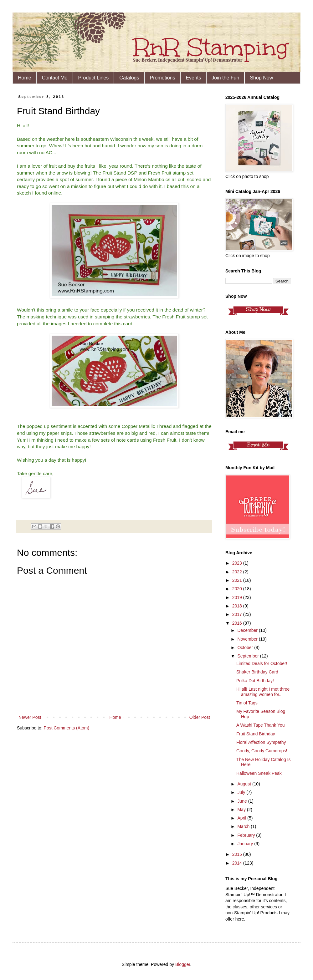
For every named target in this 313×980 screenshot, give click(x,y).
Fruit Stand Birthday (256, 734)
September (249, 656)
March (244, 826)
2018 (238, 606)
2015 (238, 854)
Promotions (163, 78)
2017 (238, 614)
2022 (238, 572)
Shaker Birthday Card (257, 672)
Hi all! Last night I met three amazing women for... (263, 692)
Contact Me (55, 78)
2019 (238, 597)
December (248, 630)
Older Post (200, 717)
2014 (238, 863)
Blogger (183, 964)
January (246, 844)
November (248, 639)
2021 (238, 580)
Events (193, 78)
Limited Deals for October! (262, 663)
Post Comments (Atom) (67, 728)
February (247, 835)
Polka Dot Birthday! (255, 681)
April (242, 818)
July (242, 792)
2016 (238, 623)
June (243, 801)
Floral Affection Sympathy (261, 742)
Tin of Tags (247, 703)
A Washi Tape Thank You (261, 725)
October (246, 647)
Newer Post (30, 717)
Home (25, 78)
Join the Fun (225, 78)
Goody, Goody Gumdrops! (262, 751)
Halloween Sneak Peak (259, 773)
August (245, 784)
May (242, 810)
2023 (238, 563)
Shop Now (261, 78)
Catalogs (129, 78)
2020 (238, 589)
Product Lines (94, 78)
